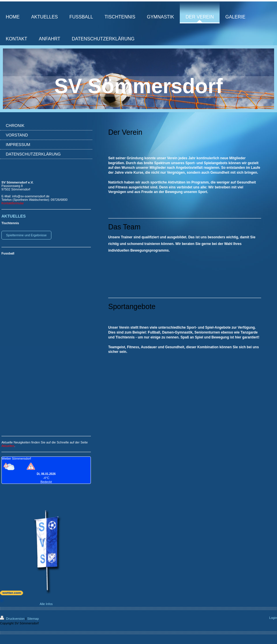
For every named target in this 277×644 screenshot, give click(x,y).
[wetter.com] (46, 593)
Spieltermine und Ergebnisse (26, 235)
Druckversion (13, 619)
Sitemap (33, 619)
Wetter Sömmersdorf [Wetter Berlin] (16, 458)
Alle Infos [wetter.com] (26, 602)
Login (273, 618)
